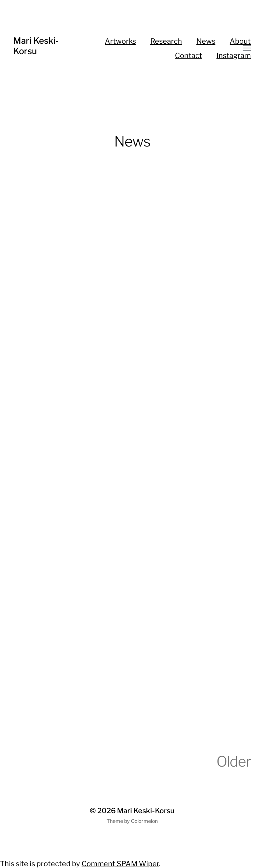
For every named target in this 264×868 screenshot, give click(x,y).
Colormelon (144, 821)
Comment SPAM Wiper (120, 864)
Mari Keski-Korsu (36, 46)
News (206, 41)
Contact (189, 56)
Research (166, 41)
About (240, 41)
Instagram (234, 56)
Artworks (120, 41)
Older (234, 761)
